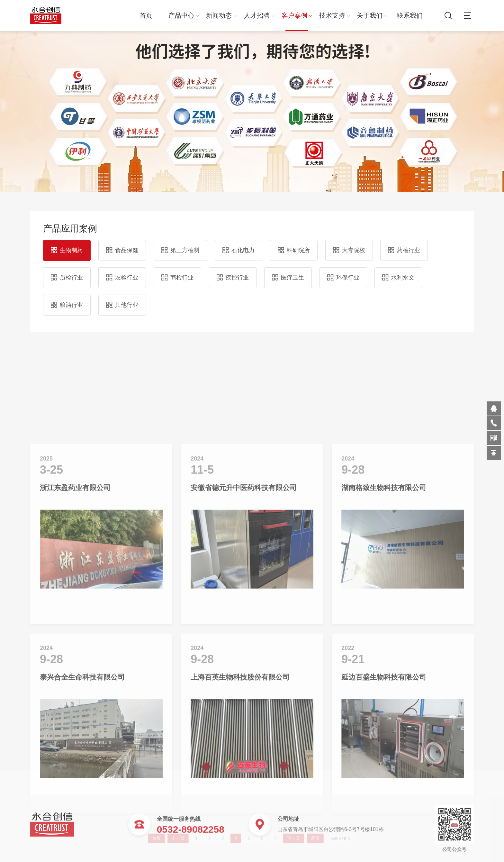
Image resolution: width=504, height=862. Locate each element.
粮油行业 (67, 301)
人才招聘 (259, 15)
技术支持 (334, 15)
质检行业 (67, 273)
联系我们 (410, 15)
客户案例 (297, 15)
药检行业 (404, 246)
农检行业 (122, 273)
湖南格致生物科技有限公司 (384, 661)
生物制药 (67, 246)
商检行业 (177, 273)
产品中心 (184, 15)
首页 (146, 15)
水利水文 (398, 273)
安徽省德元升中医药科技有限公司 (244, 661)
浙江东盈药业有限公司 (75, 661)
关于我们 (372, 15)
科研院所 (294, 246)
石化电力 (239, 246)
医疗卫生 (288, 273)
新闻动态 (221, 15)
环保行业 (343, 273)
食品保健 (122, 246)
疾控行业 (233, 273)
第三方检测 (180, 246)
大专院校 (349, 246)
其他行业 (122, 301)
